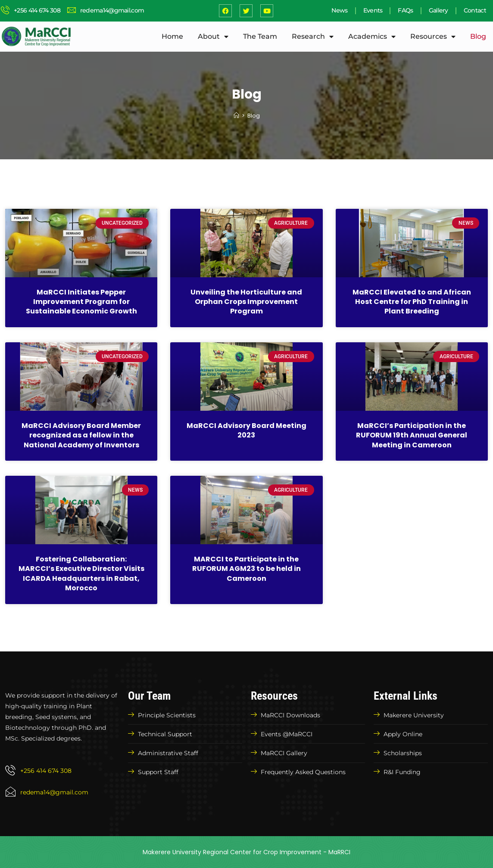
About (213, 37)
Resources (433, 37)
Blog (478, 36)
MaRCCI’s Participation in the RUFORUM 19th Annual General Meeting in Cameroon (412, 435)
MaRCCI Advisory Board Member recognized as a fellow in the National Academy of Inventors (81, 435)
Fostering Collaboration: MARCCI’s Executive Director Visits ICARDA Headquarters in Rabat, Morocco (81, 573)
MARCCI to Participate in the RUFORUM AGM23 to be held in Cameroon (246, 569)
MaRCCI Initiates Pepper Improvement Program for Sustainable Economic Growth (81, 302)
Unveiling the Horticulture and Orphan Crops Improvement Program (246, 302)
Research (313, 37)
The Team (260, 36)
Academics (372, 37)
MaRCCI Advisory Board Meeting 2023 (246, 430)
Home (172, 36)
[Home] (236, 116)
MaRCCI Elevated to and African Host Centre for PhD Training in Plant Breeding (412, 302)
